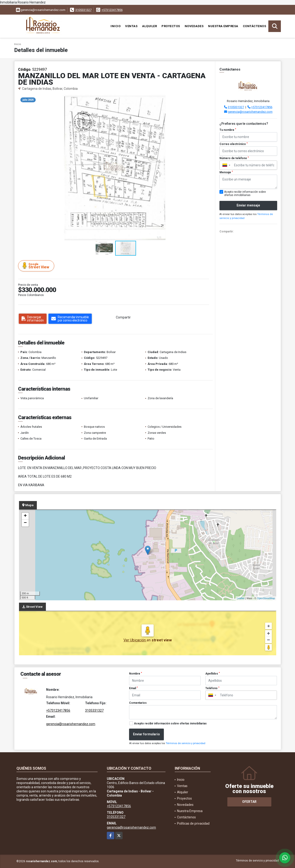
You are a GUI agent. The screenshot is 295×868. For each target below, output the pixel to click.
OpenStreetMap (266, 598)
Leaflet (241, 598)
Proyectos (171, 26)
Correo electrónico (234, 144)
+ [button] (25, 516)
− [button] (25, 523)
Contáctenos (255, 26)
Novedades (194, 26)
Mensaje (226, 172)
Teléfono (212, 688)
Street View (37, 266)
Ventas (131, 26)
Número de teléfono (234, 158)
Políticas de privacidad (193, 823)
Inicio (116, 26)
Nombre (136, 674)
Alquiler (149, 26)
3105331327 (83, 10)
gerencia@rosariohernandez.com (250, 112)
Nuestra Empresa (223, 26)
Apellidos (213, 674)
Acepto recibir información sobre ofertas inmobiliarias (170, 723)
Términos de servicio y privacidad (186, 743)
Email (133, 688)
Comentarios (138, 703)
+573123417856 (112, 10)
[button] (208, 99)
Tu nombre (228, 130)
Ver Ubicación (135, 640)
